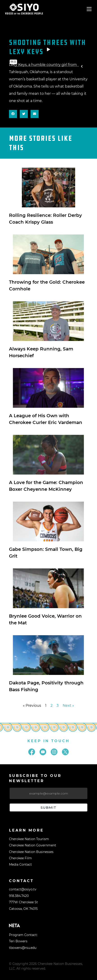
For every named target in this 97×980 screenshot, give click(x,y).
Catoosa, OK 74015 (23, 909)
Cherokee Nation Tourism (29, 839)
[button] (13, 114)
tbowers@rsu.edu (23, 948)
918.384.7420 (19, 896)
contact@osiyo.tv (23, 889)
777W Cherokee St (23, 902)
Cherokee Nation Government (33, 845)
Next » (68, 705)
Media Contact (20, 864)
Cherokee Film (20, 858)
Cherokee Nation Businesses (31, 852)
